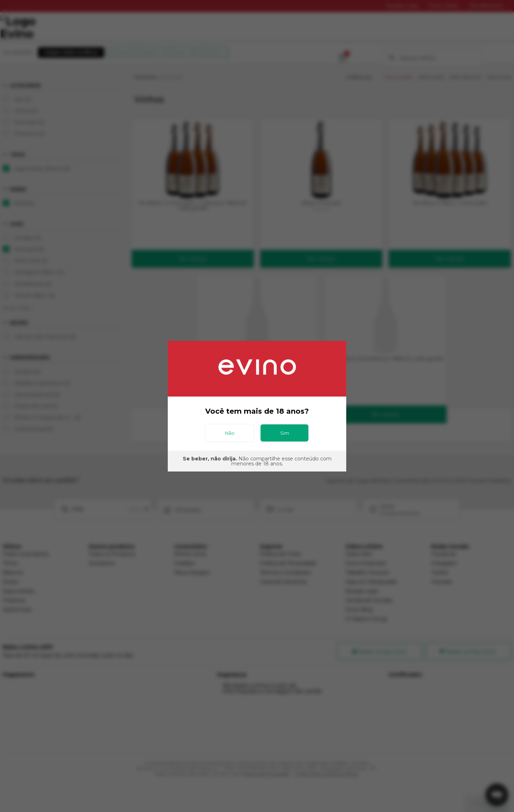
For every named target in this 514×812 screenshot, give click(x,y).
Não (230, 433)
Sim (285, 433)
